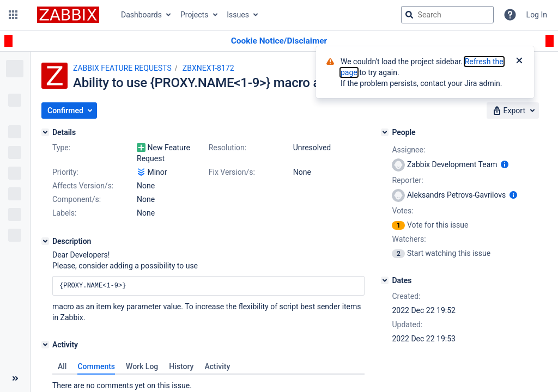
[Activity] (45, 345)
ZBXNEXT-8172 (208, 68)
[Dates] (385, 280)
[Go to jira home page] (68, 15)
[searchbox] (447, 15)
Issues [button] (238, 15)
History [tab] (181, 366)
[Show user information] (505, 164)
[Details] (45, 132)
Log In (537, 15)
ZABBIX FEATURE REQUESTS (122, 68)
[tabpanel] (208, 383)
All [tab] (62, 366)
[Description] (45, 241)
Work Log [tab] (142, 366)
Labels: (64, 213)
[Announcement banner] (279, 41)
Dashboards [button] (141, 15)
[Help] (510, 15)
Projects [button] (194, 15)
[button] (13, 15)
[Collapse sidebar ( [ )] (15, 378)
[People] (385, 132)
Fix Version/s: (232, 172)
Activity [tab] (217, 366)
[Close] (519, 62)
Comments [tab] (96, 366)
